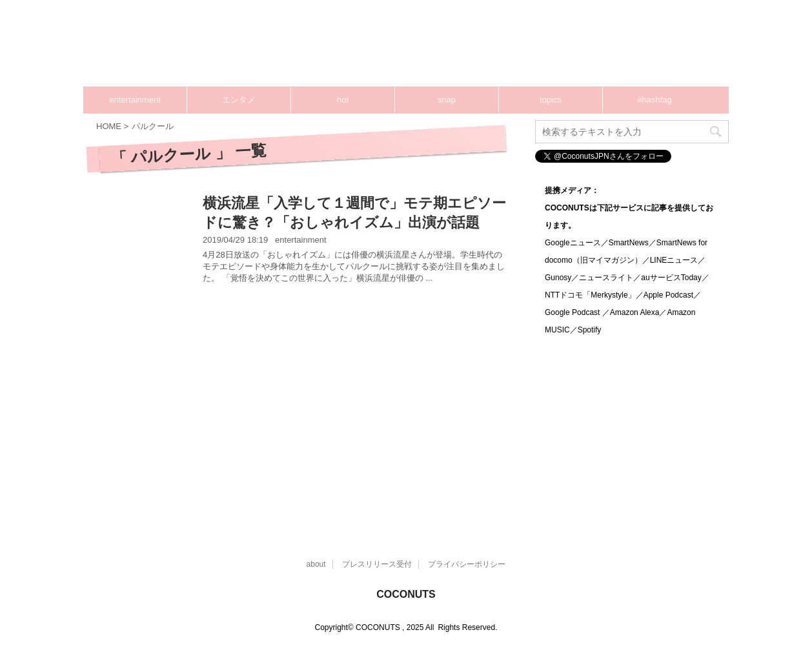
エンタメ (239, 100)
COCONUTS (406, 594)
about (316, 564)
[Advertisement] (303, 409)
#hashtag (655, 100)
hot (343, 100)
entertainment (135, 100)
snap (447, 100)
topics (551, 100)
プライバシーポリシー (467, 564)
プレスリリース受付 (377, 564)
